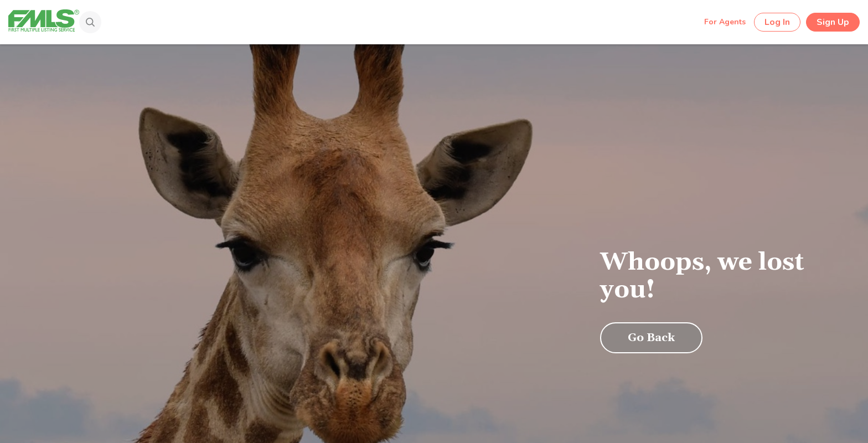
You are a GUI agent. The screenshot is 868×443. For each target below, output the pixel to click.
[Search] (86, 23)
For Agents (725, 22)
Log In (777, 22)
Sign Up (833, 22)
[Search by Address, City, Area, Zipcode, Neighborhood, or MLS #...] (395, 22)
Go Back (651, 338)
